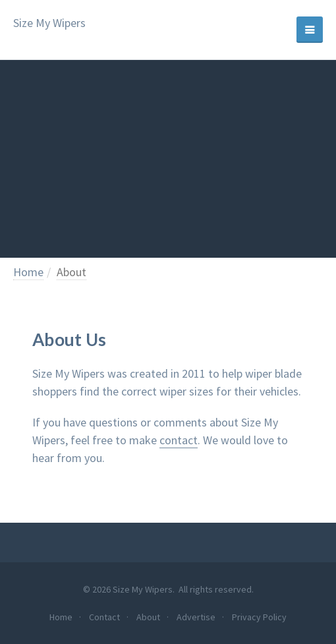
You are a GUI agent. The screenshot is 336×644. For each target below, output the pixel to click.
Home (28, 272)
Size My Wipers (49, 23)
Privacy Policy (259, 617)
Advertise (196, 617)
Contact (104, 617)
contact (179, 440)
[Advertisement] (168, 159)
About (71, 272)
